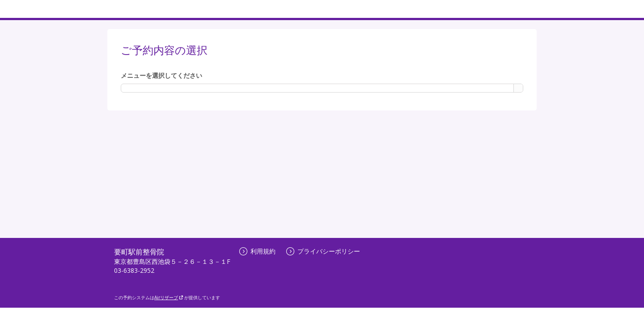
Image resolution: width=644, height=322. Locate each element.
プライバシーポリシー (323, 251)
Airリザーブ (169, 297)
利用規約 (257, 251)
